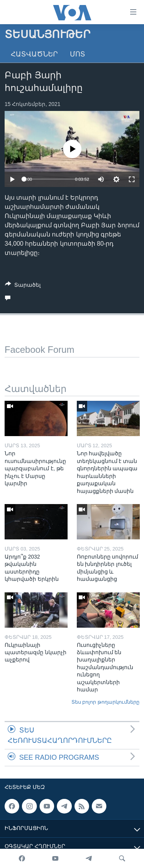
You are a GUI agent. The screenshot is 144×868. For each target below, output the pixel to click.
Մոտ (78, 54)
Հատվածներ (34, 54)
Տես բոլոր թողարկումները (105, 702)
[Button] (23, 286)
